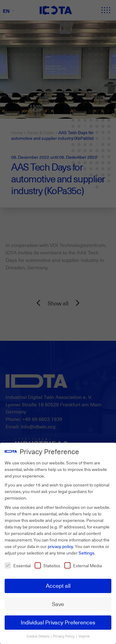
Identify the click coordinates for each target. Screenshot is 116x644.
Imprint (84, 636)
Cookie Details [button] (38, 636)
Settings (86, 552)
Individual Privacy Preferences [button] (58, 622)
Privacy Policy (64, 636)
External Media (83, 565)
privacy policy (60, 546)
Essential (18, 565)
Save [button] (58, 604)
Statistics (47, 565)
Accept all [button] (58, 585)
